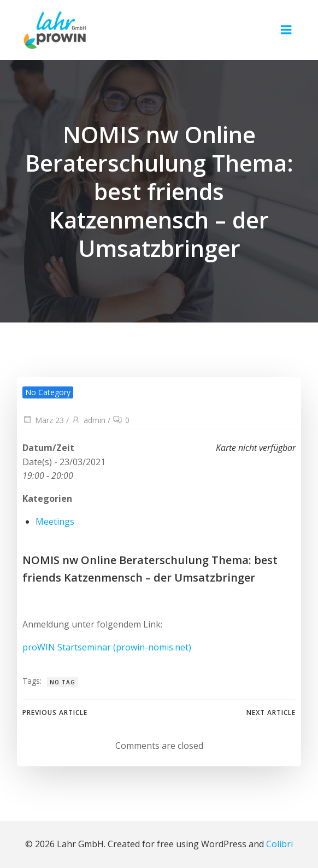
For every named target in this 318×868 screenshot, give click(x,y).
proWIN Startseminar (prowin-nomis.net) (107, 647)
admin (88, 420)
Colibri (279, 844)
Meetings (55, 521)
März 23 (43, 420)
